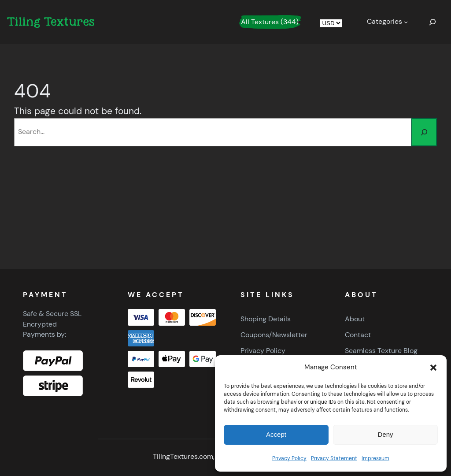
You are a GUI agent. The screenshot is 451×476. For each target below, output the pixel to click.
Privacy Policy (289, 458)
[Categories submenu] (387, 22)
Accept (276, 434)
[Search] (424, 132)
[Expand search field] (433, 22)
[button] (433, 368)
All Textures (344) (270, 22)
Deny (385, 434)
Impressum (375, 458)
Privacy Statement (334, 458)
